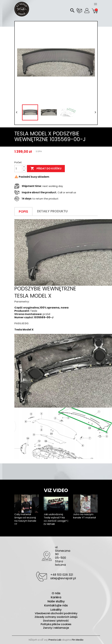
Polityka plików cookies (56, 624)
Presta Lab (55, 640)
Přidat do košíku (46, 169)
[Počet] (18, 169)
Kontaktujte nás (56, 605)
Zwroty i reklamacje (56, 628)
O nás (56, 593)
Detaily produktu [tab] (52, 211)
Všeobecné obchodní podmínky (56, 613)
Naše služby (56, 601)
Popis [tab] (23, 212)
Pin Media (78, 640)
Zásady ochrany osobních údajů (56, 617)
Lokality (56, 610)
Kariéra (56, 597)
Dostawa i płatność (56, 621)
